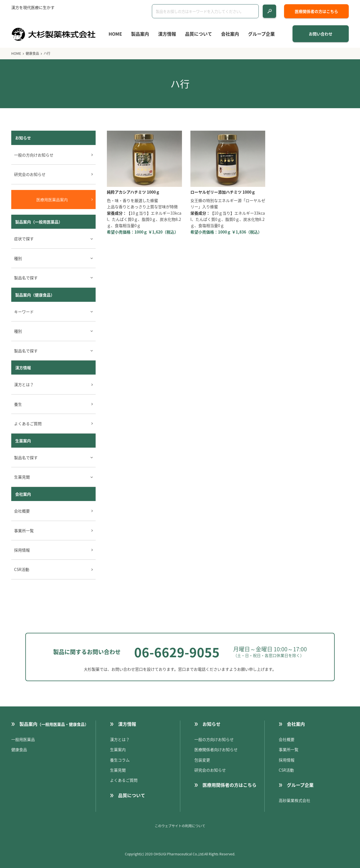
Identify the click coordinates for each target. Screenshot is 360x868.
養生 (18, 404)
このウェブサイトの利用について (180, 826)
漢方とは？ (24, 384)
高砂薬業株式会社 (294, 800)
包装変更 (202, 760)
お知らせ (211, 724)
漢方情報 (167, 34)
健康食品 (32, 53)
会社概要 (22, 511)
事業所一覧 (24, 531)
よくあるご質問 (28, 423)
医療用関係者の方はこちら (229, 785)
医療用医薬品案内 (52, 200)
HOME (115, 34)
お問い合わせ (321, 34)
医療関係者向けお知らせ (216, 749)
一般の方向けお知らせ (34, 155)
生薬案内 (23, 441)
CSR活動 (22, 569)
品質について (199, 34)
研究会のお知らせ (30, 174)
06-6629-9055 (177, 652)
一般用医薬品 (23, 739)
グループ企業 (261, 34)
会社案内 (230, 34)
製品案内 (140, 34)
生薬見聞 (118, 770)
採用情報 (22, 550)
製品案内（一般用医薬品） (39, 222)
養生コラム (120, 760)
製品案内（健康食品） (35, 295)
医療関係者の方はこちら (316, 11)
